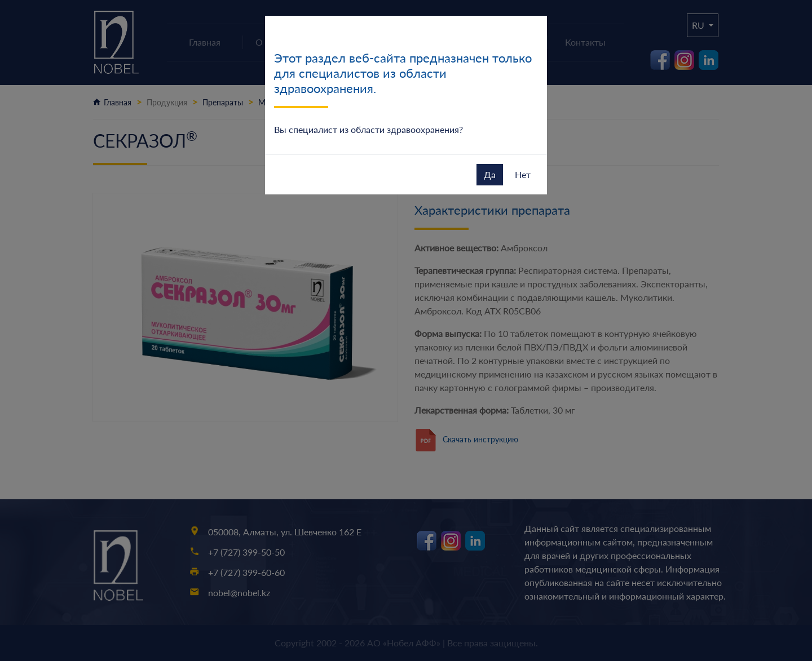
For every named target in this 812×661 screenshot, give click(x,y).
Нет (523, 174)
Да (490, 174)
